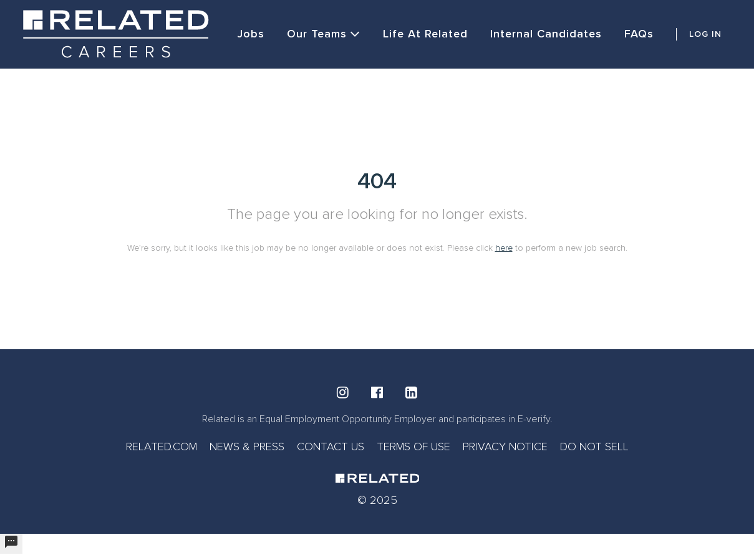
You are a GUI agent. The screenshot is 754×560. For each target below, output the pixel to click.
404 (377, 181)
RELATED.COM (162, 447)
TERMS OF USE (413, 447)
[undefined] (11, 544)
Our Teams (324, 34)
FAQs (639, 34)
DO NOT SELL (594, 447)
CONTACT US (331, 447)
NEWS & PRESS (247, 447)
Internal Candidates (546, 34)
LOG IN (705, 34)
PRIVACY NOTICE (505, 447)
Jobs (251, 34)
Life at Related (425, 34)
